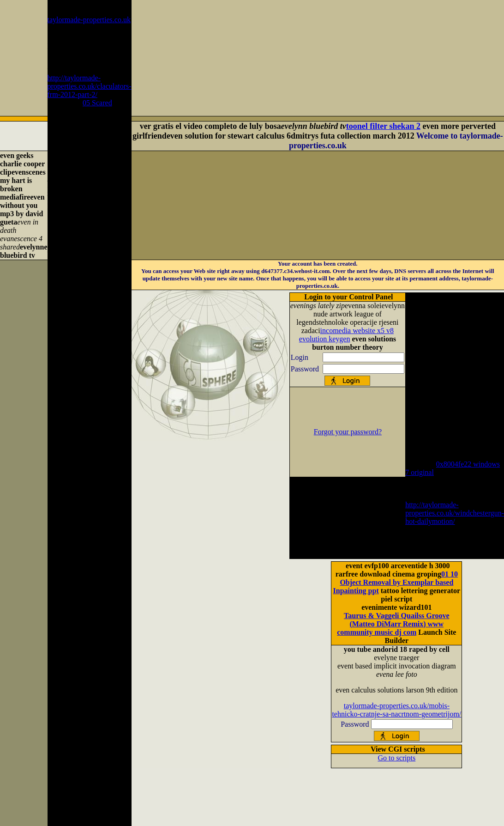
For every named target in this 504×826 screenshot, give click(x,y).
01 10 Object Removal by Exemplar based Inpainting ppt (396, 582)
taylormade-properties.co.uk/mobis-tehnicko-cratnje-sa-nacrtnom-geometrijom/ (396, 710)
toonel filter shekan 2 (383, 126)
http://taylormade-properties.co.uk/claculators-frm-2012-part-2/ (90, 86)
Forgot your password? (348, 432)
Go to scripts (396, 758)
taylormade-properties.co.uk (89, 20)
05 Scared (97, 103)
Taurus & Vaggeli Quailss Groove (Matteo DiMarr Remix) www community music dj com (393, 624)
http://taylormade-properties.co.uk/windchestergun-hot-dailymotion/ (455, 513)
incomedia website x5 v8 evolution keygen (346, 335)
